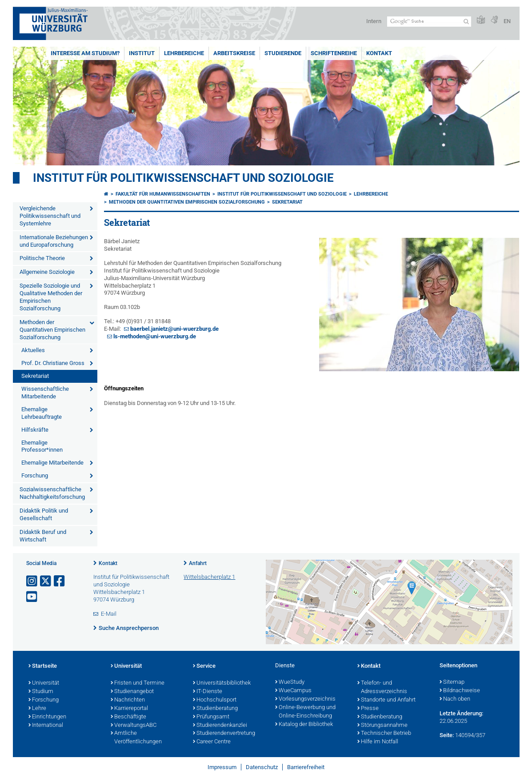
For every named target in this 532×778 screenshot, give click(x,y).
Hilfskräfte (35, 430)
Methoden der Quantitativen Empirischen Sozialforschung (52, 330)
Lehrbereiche (184, 53)
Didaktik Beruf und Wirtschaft (43, 536)
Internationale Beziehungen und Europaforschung (54, 241)
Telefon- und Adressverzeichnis (382, 688)
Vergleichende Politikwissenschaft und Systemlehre (50, 216)
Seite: (447, 735)
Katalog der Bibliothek (304, 725)
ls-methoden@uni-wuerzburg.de (155, 336)
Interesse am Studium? (85, 53)
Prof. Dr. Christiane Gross (53, 363)
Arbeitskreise (234, 53)
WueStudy (290, 682)
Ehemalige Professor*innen (42, 446)
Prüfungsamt (211, 717)
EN (507, 21)
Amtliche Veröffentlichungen (136, 738)
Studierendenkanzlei (220, 726)
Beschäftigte (128, 717)
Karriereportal (129, 709)
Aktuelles (33, 350)
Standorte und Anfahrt (386, 700)
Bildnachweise (460, 691)
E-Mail (109, 614)
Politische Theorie (42, 258)
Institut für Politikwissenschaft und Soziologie (183, 178)
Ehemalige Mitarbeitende (52, 463)
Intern (374, 21)
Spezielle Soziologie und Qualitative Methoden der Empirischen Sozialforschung (51, 297)
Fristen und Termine (138, 683)
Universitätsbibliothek (222, 683)
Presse (368, 709)
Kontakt (379, 53)
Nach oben (455, 699)
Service (204, 666)
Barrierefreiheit (306, 767)
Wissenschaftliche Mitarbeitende (45, 393)
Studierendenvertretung (224, 734)
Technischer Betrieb (384, 734)
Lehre (37, 709)
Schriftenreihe (334, 53)
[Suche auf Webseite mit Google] (429, 22)
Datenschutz (262, 767)
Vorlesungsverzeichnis (305, 699)
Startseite (43, 666)
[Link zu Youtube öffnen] (32, 597)
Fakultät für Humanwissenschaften (163, 194)
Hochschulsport (215, 700)
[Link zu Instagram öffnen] (32, 581)
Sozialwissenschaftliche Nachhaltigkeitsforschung (52, 493)
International (46, 726)
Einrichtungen (47, 717)
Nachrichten (128, 700)
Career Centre (212, 742)
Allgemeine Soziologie (47, 272)
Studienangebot (132, 692)
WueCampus (293, 691)
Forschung (35, 475)
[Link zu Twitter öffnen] (46, 581)
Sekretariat (35, 376)
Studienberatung (215, 709)
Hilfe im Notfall (378, 742)
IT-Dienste (208, 692)
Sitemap (452, 682)
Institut (142, 53)
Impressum (222, 767)
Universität (44, 683)
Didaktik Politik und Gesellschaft (44, 514)
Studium (41, 692)
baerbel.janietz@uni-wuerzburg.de (174, 329)
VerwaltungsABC (134, 726)
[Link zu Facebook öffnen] (60, 581)
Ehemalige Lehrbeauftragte (42, 413)
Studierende (283, 53)
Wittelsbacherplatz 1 (209, 577)
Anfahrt (198, 563)
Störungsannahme (382, 726)
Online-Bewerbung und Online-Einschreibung (305, 712)
